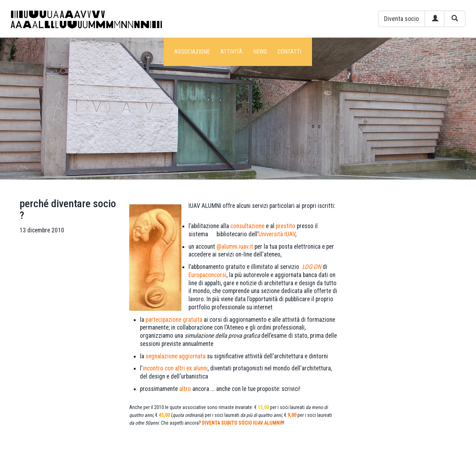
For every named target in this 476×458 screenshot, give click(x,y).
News (260, 52)
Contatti (289, 52)
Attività (231, 52)
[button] (401, 19)
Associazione (192, 52)
